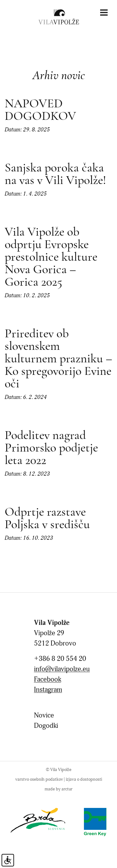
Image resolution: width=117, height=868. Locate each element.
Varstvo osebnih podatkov (39, 779)
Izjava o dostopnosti (84, 779)
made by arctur (58, 789)
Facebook (48, 679)
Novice (44, 715)
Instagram (48, 690)
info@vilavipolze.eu (62, 669)
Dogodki (46, 726)
